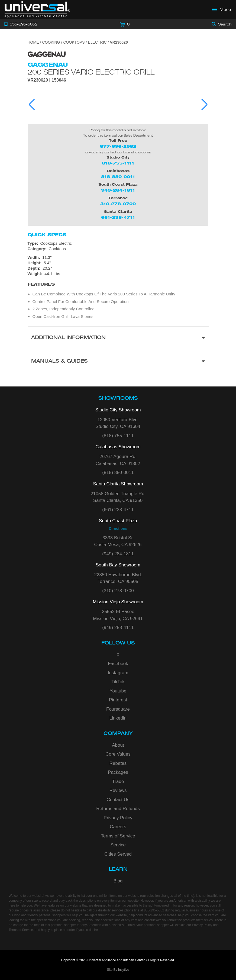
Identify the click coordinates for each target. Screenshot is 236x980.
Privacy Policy (118, 818)
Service (118, 845)
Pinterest (118, 700)
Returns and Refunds (118, 809)
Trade (118, 781)
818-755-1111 (118, 163)
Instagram (118, 673)
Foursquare (118, 709)
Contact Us (118, 800)
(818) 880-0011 (118, 473)
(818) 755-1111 (118, 436)
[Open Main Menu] (222, 9)
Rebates (118, 763)
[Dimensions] (118, 266)
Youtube (118, 691)
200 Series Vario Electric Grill (91, 72)
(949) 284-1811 (118, 554)
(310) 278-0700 (118, 591)
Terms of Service (118, 836)
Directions (118, 528)
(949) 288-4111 (118, 628)
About (118, 745)
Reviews (118, 790)
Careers (118, 827)
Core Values (118, 754)
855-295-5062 (154, 910)
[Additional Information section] (118, 338)
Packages (118, 772)
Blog (118, 881)
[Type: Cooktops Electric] (118, 243)
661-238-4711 (118, 217)
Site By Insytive (118, 970)
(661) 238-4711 (118, 510)
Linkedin (118, 718)
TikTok (118, 682)
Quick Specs (47, 235)
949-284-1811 (118, 190)
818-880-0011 (118, 177)
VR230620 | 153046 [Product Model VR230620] (47, 80)
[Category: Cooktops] (118, 249)
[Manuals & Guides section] (118, 362)
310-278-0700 (118, 204)
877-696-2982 (118, 146)
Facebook (118, 664)
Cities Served (118, 854)
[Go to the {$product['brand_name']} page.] (47, 54)
